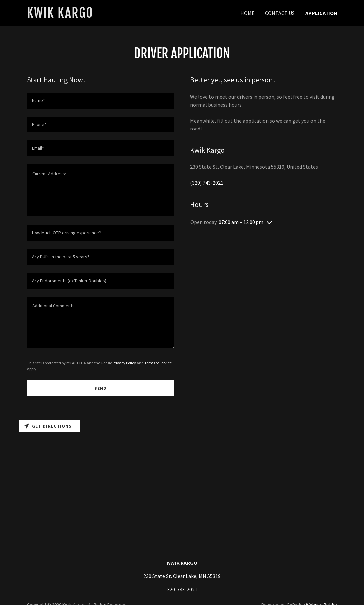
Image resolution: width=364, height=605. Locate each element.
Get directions (48, 426)
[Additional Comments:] (101, 322)
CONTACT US (280, 13)
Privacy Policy (124, 363)
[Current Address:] (101, 190)
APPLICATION (321, 13)
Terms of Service (158, 363)
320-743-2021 (182, 589)
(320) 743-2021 (207, 183)
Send (100, 388)
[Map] (182, 472)
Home (247, 13)
